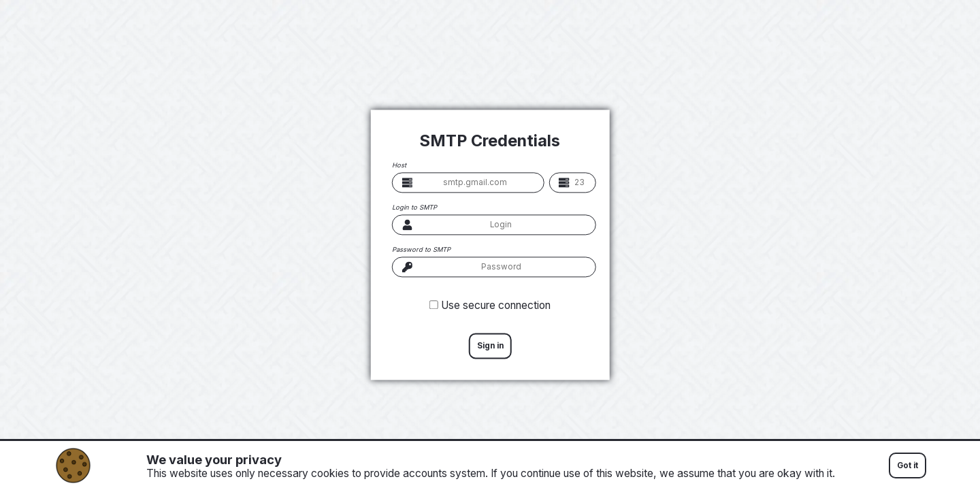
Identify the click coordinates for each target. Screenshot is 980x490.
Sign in (490, 346)
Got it (908, 465)
